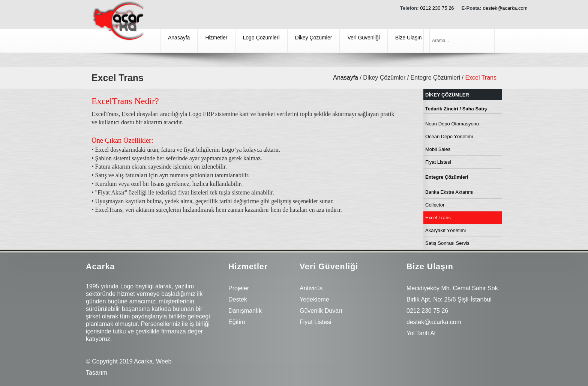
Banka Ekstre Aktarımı (449, 192)
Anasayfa (179, 38)
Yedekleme (314, 299)
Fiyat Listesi (438, 162)
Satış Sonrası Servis (447, 243)
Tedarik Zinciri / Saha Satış (456, 109)
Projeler (239, 288)
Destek (238, 299)
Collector (435, 205)
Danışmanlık (245, 311)
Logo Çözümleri (261, 38)
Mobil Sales (438, 149)
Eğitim (237, 322)
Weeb (164, 361)
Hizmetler (216, 38)
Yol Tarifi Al (421, 333)
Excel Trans (438, 218)
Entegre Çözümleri (447, 177)
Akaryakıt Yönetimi (445, 230)
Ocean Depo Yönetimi (449, 136)
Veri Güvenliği (363, 38)
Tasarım (97, 373)
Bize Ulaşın (409, 38)
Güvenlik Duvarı (321, 311)
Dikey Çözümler (314, 38)
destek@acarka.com (505, 8)
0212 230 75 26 (437, 8)
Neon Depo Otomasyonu (452, 124)
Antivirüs (311, 288)
